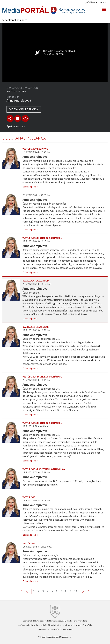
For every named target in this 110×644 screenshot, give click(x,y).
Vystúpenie (29, 497)
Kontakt (104, 2)
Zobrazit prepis (30, 187)
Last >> (87, 591)
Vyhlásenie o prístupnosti (49, 637)
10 (76, 591)
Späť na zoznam (16, 126)
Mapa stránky (66, 637)
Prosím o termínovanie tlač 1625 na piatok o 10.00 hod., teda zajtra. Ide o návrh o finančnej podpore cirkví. (62, 483)
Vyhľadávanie (91, 2)
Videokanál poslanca (24, 109)
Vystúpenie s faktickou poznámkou (42, 238)
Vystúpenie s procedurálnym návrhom (44, 469)
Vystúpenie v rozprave (35, 149)
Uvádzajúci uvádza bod (36, 281)
